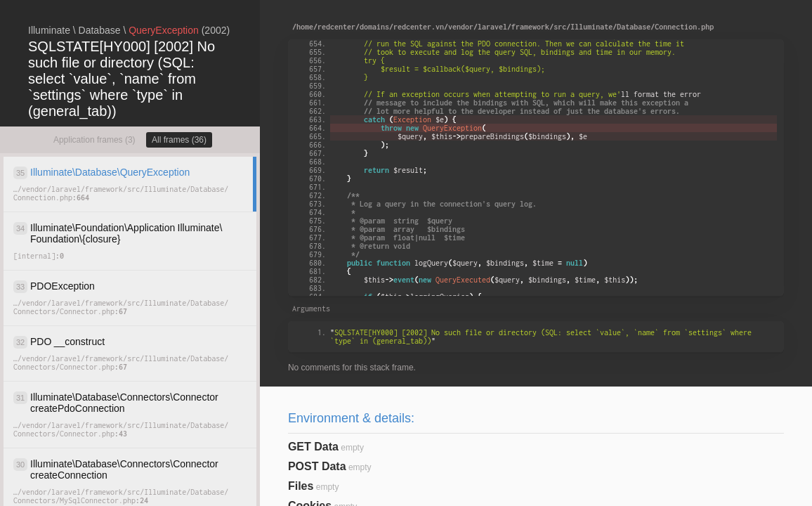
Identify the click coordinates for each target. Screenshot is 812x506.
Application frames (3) (94, 140)
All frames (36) (179, 140)
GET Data (313, 447)
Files (301, 486)
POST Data (317, 466)
